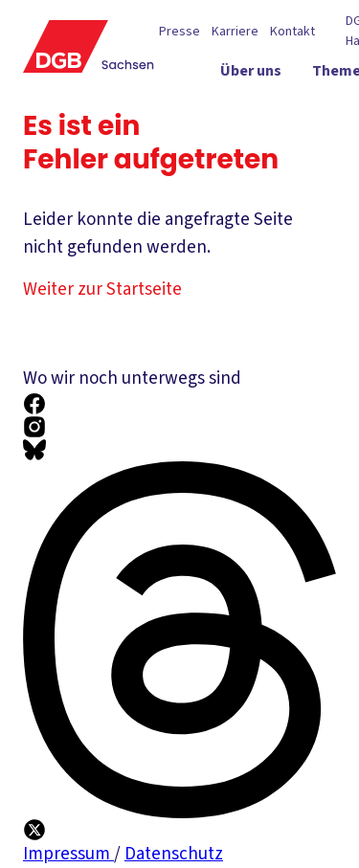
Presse (179, 33)
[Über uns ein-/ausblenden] (272, 76)
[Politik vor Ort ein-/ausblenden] (260, 110)
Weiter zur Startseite (115, 289)
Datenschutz (174, 854)
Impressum (68, 854)
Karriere (235, 33)
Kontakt (292, 33)
